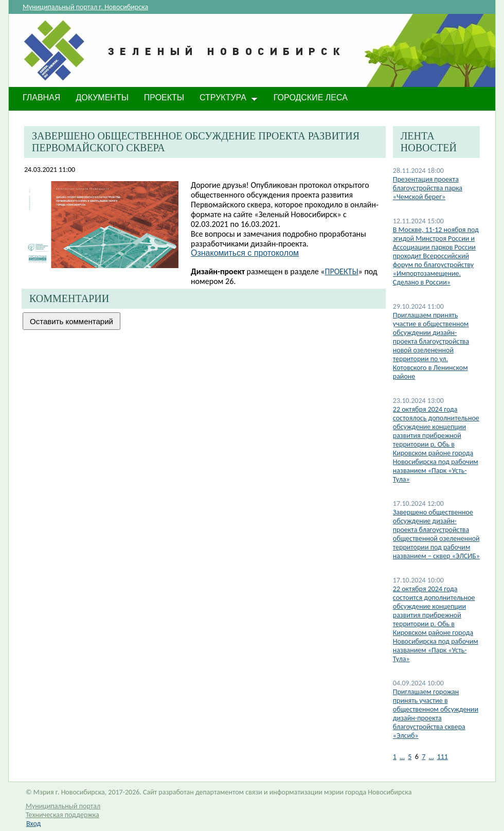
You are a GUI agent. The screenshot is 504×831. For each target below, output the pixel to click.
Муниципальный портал (63, 806)
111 (443, 757)
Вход (33, 824)
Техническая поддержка (62, 815)
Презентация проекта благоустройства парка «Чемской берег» (428, 188)
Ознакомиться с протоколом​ (245, 253)
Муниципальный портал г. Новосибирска (85, 7)
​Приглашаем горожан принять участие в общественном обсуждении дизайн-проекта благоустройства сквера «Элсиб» (436, 714)
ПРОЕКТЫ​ (341, 271)
